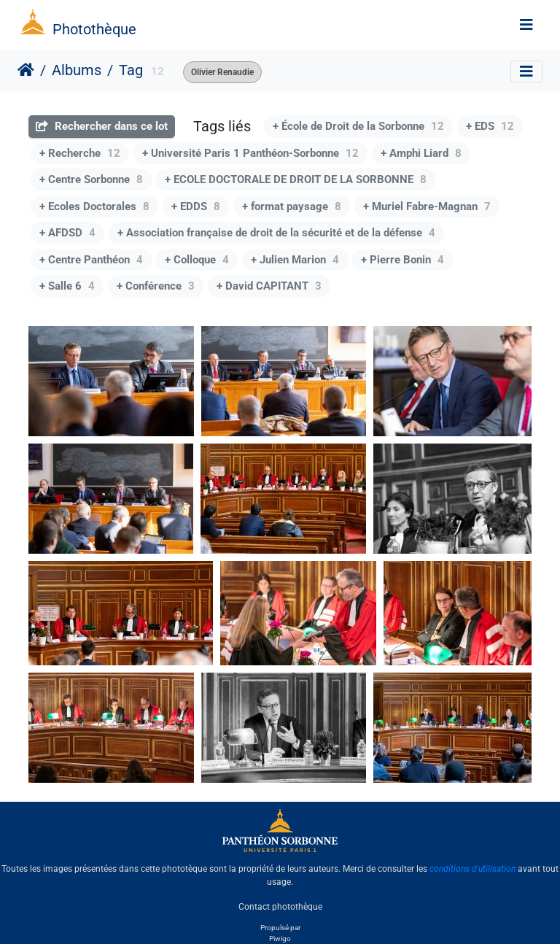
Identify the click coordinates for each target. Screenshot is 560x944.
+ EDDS (196, 206)
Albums (77, 70)
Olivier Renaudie (222, 72)
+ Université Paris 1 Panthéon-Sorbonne (250, 153)
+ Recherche (80, 153)
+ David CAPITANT (269, 286)
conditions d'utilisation (472, 869)
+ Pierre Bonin (402, 260)
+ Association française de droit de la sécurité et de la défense (276, 233)
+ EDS (490, 126)
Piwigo (280, 939)
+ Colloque (197, 260)
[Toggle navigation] (526, 25)
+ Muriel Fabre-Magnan (427, 206)
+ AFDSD (67, 233)
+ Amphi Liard (421, 153)
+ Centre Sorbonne (91, 179)
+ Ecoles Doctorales (94, 206)
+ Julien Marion (295, 260)
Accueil (26, 70)
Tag (131, 70)
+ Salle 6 (67, 286)
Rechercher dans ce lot (102, 126)
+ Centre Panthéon (91, 260)
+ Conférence (156, 286)
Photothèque (94, 29)
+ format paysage (292, 206)
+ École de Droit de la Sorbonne (358, 126)
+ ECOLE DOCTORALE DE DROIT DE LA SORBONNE (296, 179)
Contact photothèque (280, 907)
